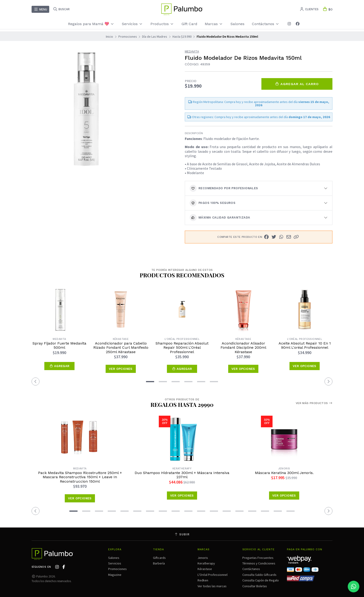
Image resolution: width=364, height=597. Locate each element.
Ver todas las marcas (212, 586)
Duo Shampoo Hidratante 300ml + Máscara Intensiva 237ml (182, 475)
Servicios (132, 24)
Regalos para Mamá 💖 (91, 24)
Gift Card (189, 24)
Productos (162, 24)
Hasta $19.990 (182, 36)
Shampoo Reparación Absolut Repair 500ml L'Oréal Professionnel (182, 348)
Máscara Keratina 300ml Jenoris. (284, 473)
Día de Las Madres (155, 36)
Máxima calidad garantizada (220, 218)
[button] (296, 237)
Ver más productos (314, 403)
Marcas (214, 24)
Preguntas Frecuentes (258, 558)
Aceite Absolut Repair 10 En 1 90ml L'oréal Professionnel (305, 345)
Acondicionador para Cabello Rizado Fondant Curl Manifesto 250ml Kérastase (121, 348)
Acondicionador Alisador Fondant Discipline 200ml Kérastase (243, 348)
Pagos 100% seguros (213, 203)
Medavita (192, 52)
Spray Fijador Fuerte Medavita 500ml (59, 345)
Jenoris (203, 558)
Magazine (115, 575)
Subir (182, 534)
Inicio (109, 36)
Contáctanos (266, 24)
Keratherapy (206, 563)
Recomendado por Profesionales (224, 188)
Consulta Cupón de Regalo (261, 580)
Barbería (159, 563)
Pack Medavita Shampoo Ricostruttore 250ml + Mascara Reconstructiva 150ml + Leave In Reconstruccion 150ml (80, 477)
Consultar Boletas (255, 586)
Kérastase (205, 569)
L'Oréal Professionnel (213, 575)
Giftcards (159, 558)
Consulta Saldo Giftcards (259, 575)
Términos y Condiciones (259, 563)
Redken (203, 580)
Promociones (128, 36)
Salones (237, 24)
